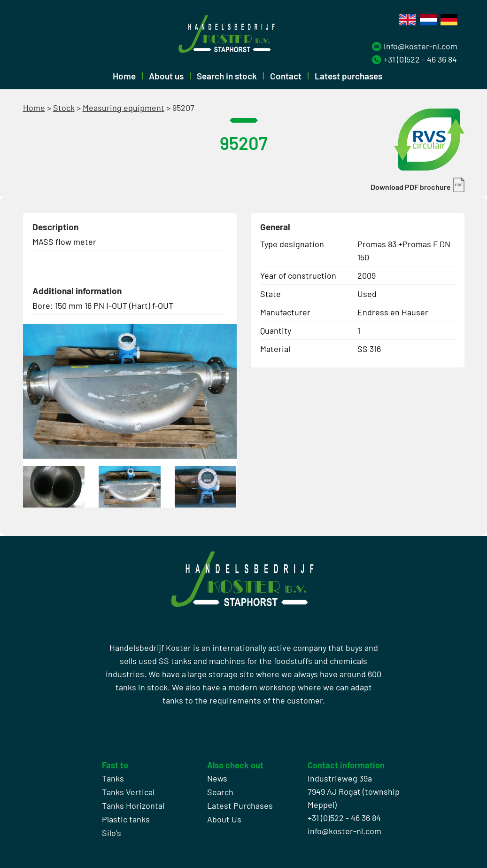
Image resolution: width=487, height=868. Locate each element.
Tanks (113, 778)
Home (124, 76)
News (217, 778)
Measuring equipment (124, 108)
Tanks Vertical (128, 792)
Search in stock (227, 76)
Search (220, 792)
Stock (64, 108)
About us (166, 76)
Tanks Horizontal (133, 805)
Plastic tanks (126, 819)
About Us (224, 819)
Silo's (112, 833)
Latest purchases (348, 76)
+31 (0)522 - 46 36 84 (420, 59)
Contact (286, 76)
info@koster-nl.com (421, 46)
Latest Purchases (240, 805)
